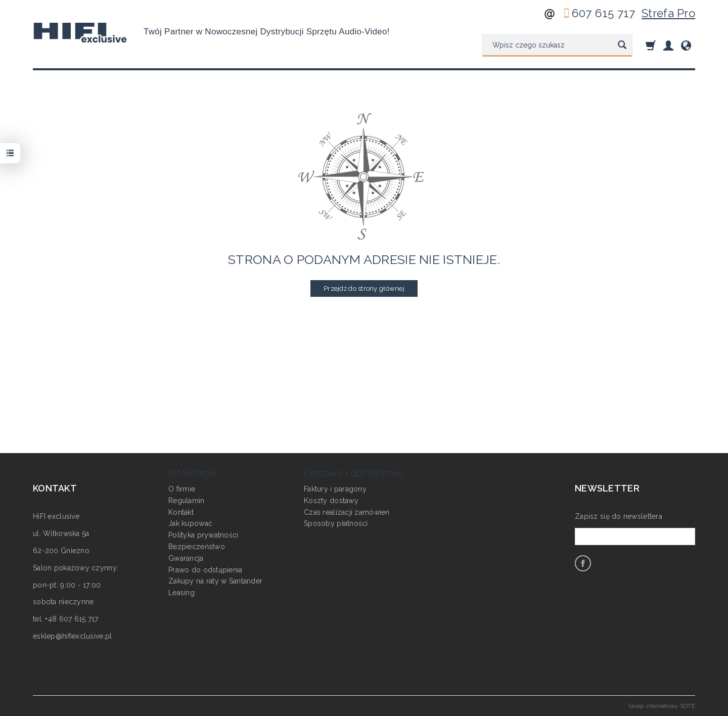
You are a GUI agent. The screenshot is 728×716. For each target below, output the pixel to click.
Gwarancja (186, 558)
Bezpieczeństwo (197, 547)
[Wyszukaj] (622, 46)
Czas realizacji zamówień (347, 512)
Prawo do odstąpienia (206, 570)
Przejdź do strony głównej (364, 288)
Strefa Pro (668, 13)
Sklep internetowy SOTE (662, 706)
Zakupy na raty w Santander (215, 581)
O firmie (182, 489)
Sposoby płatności (336, 523)
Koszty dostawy (331, 501)
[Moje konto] (668, 45)
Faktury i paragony (335, 489)
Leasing (181, 593)
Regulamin (187, 501)
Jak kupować (190, 523)
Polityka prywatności (203, 535)
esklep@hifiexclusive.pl (72, 636)
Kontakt (181, 512)
